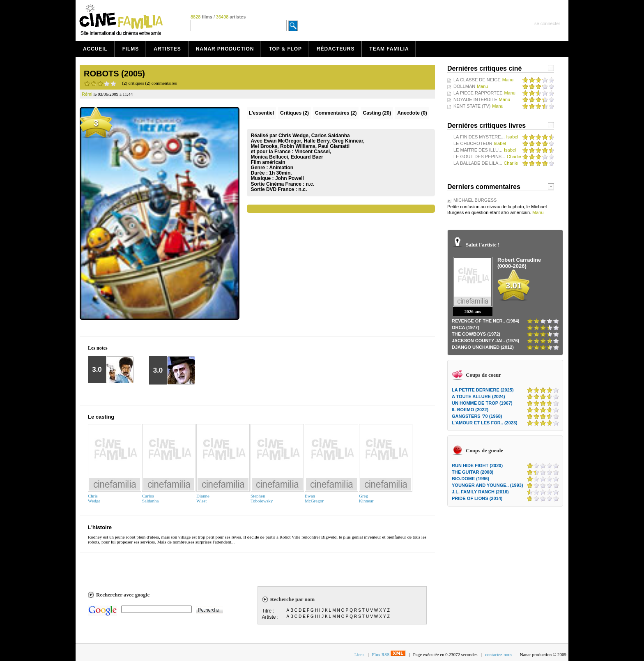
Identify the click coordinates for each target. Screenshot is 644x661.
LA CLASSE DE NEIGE (477, 80)
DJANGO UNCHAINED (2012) (483, 347)
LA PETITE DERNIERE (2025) (483, 390)
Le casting (101, 417)
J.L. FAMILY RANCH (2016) (480, 492)
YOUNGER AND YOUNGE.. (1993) (488, 485)
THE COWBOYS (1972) (476, 334)
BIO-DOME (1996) (470, 479)
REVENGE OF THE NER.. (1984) (485, 321)
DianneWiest (203, 498)
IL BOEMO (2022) (470, 410)
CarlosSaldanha (150, 498)
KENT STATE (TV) (472, 106)
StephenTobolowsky (262, 498)
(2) (294, 113)
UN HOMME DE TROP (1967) (482, 403)
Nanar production (225, 49)
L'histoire (100, 527)
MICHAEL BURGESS (475, 200)
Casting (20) (377, 113)
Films (131, 49)
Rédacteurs (336, 49)
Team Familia (389, 49)
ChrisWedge (94, 498)
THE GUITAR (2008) (473, 472)
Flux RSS (389, 654)
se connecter (547, 23)
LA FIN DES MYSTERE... (479, 137)
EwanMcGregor (314, 498)
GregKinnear (366, 498)
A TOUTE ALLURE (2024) (478, 396)
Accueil (95, 49)
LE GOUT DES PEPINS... (479, 157)
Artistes (167, 49)
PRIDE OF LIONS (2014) (477, 498)
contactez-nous (499, 654)
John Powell (290, 178)
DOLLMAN (464, 86)
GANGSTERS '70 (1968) (477, 416)
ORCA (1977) (466, 327)
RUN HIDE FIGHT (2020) (477, 465)
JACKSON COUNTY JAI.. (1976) (485, 341)
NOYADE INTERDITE (475, 99)
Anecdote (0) (412, 113)
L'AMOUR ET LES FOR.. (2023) (485, 423)
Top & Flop (285, 49)
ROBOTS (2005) (114, 74)
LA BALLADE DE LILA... (478, 163)
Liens (359, 654)
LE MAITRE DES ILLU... (478, 150)
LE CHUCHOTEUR (473, 143)
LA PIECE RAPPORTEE (478, 93)
